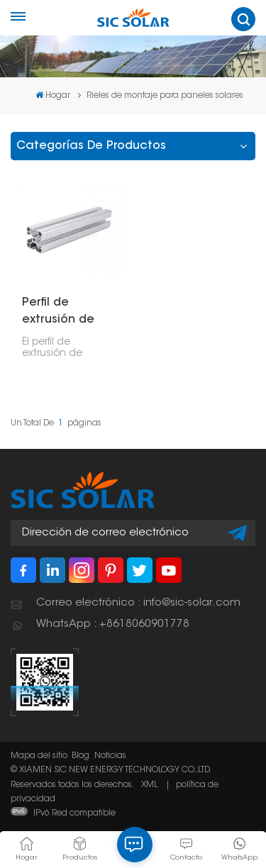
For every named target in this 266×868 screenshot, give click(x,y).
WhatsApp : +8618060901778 (113, 624)
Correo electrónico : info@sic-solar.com (138, 603)
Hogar (53, 95)
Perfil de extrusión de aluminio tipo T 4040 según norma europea (68, 313)
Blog (81, 756)
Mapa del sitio (39, 756)
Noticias (110, 756)
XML (149, 785)
